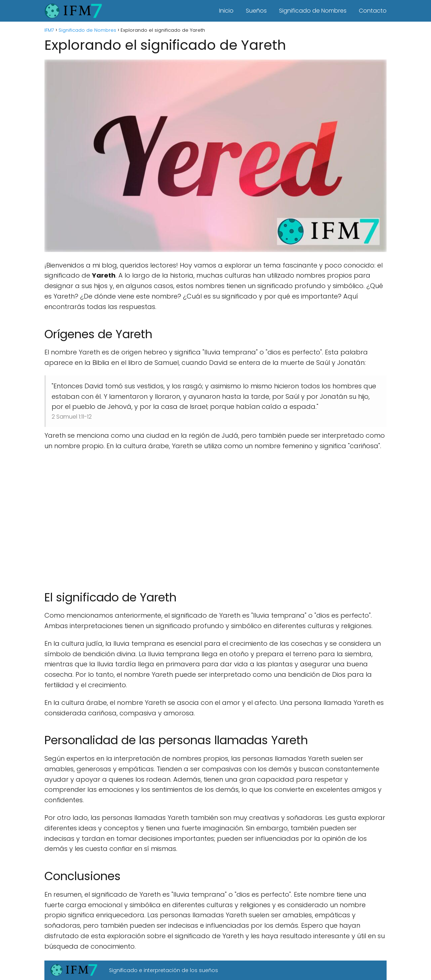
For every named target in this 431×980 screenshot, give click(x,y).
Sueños (256, 11)
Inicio (226, 11)
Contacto (373, 11)
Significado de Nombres (313, 11)
